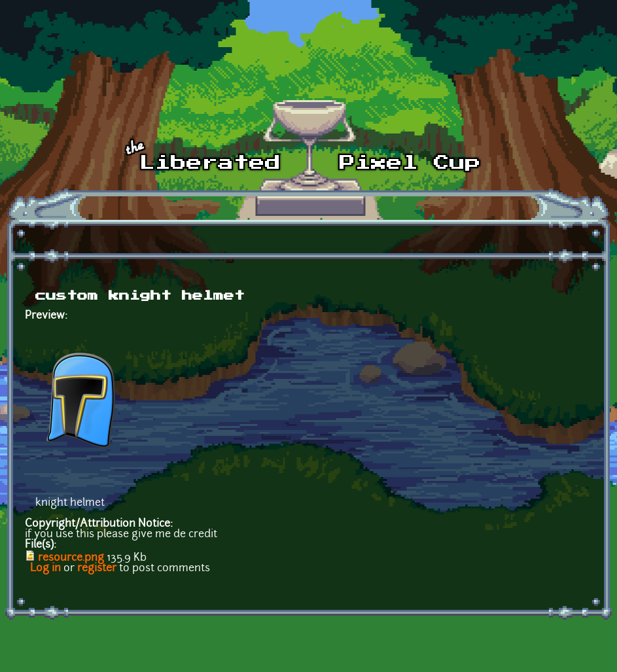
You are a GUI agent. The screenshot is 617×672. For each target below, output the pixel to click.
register (97, 569)
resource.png (71, 558)
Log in (45, 569)
